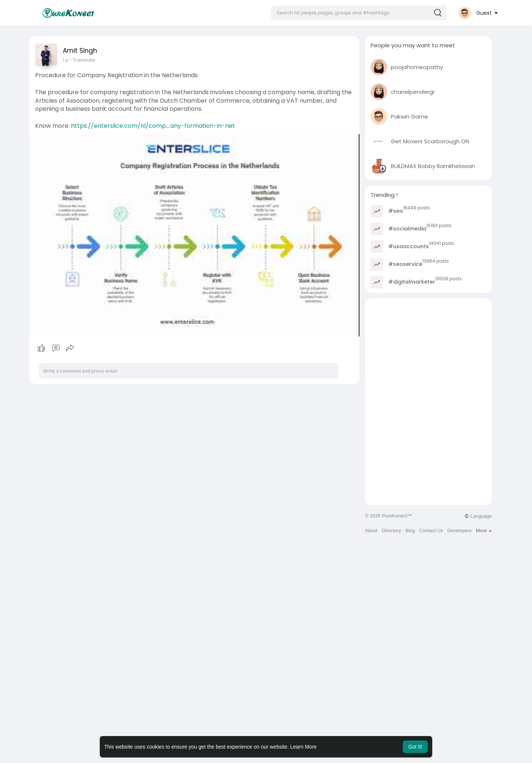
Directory (392, 531)
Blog (410, 531)
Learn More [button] (304, 747)
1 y (65, 60)
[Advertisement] (428, 350)
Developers (460, 531)
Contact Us (431, 531)
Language (478, 516)
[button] (359, 13)
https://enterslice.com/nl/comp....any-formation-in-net (153, 126)
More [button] (484, 531)
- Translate (82, 60)
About (371, 531)
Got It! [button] (415, 747)
